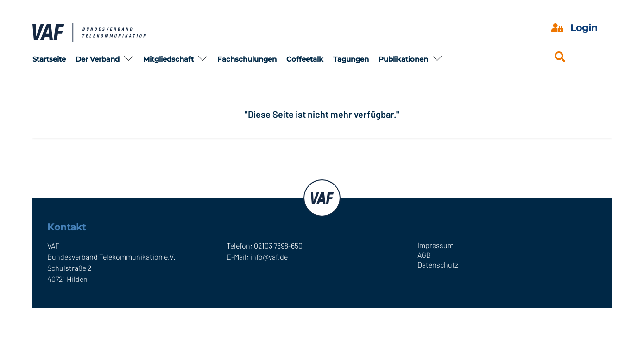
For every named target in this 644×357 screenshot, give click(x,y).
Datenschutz (438, 265)
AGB (424, 255)
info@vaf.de (269, 257)
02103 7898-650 (278, 245)
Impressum (436, 245)
